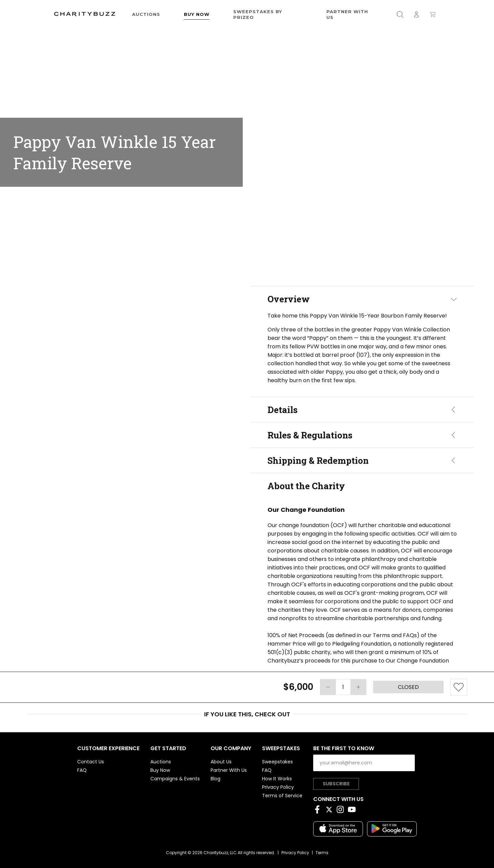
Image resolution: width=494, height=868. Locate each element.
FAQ (82, 770)
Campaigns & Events (175, 779)
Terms (322, 853)
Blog (216, 779)
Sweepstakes (277, 762)
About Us (221, 762)
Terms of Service (282, 796)
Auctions (146, 14)
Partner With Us (347, 14)
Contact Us (91, 762)
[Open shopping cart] (433, 14)
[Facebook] (319, 811)
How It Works (277, 779)
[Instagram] (342, 811)
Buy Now (197, 14)
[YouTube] (353, 811)
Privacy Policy (278, 787)
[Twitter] (330, 811)
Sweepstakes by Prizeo (258, 14)
